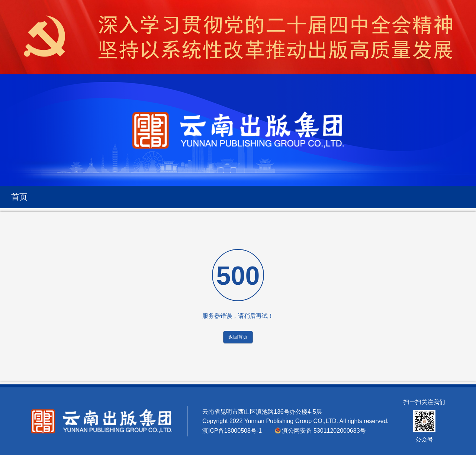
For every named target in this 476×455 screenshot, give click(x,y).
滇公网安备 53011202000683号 (324, 431)
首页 (19, 197)
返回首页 (238, 337)
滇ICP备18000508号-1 (233, 431)
